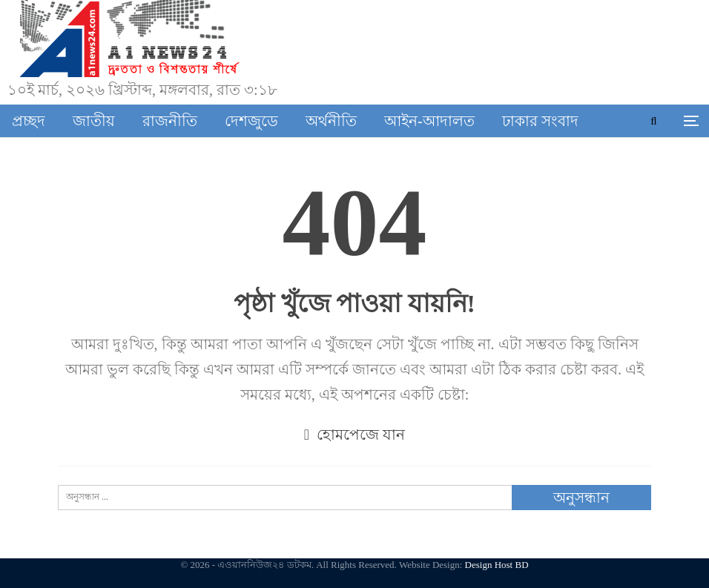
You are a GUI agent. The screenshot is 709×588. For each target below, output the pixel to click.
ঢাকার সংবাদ (540, 121)
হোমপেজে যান (354, 435)
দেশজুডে (251, 121)
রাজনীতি (170, 121)
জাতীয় (94, 121)
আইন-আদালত (429, 121)
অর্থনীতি (331, 121)
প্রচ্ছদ (29, 121)
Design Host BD (497, 565)
